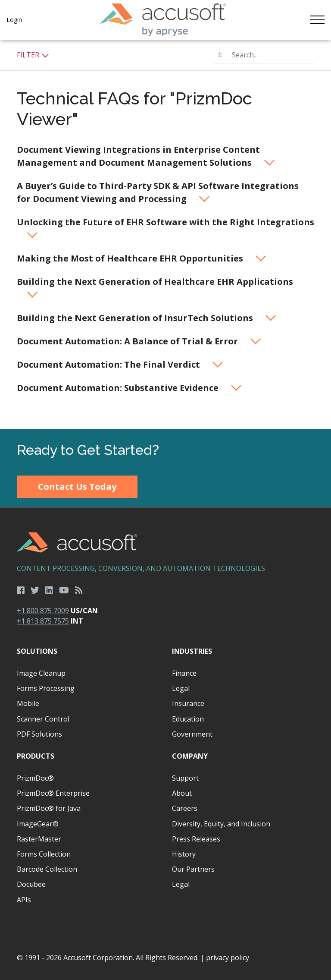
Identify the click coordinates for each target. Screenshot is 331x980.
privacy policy (228, 958)
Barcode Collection (47, 869)
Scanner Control (43, 719)
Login (14, 20)
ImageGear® (38, 824)
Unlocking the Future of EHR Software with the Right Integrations (165, 227)
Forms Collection (44, 854)
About (182, 793)
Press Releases (196, 839)
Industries (192, 651)
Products (36, 756)
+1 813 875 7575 (43, 621)
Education (188, 719)
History (184, 854)
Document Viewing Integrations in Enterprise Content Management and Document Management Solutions (146, 156)
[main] (165, 235)
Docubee (31, 884)
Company (190, 756)
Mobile (28, 703)
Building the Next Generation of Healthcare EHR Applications (155, 287)
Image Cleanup (41, 673)
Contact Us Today (77, 487)
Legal (181, 688)
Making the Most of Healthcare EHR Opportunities (142, 258)
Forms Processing (46, 688)
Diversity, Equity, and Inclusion (221, 824)
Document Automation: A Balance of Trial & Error (139, 341)
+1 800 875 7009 (43, 611)
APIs (24, 900)
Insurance (188, 703)
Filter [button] (33, 55)
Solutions (37, 651)
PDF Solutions (39, 734)
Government (192, 734)
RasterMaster (39, 839)
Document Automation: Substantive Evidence (130, 388)
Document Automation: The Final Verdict (120, 364)
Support (185, 778)
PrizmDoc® (35, 778)
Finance (184, 673)
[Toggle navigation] (317, 20)
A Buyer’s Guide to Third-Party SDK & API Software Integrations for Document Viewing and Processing (158, 192)
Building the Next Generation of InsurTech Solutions (147, 318)
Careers (185, 808)
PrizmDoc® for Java (49, 808)
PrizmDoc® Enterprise (53, 793)
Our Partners (193, 869)
